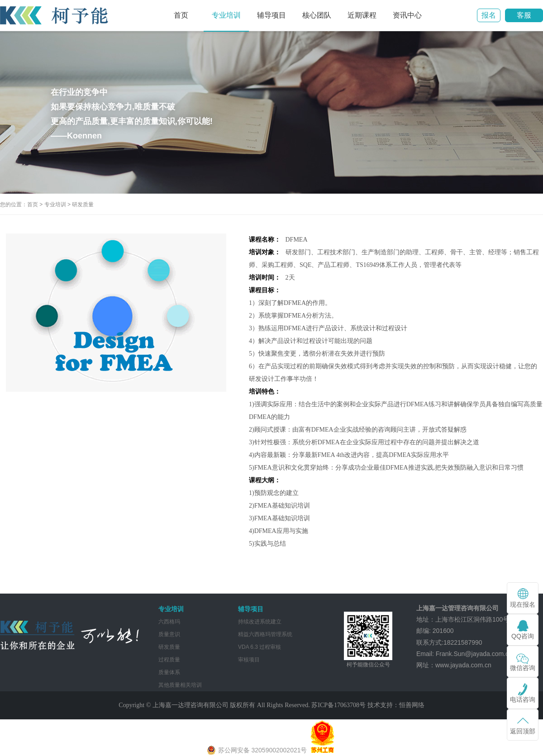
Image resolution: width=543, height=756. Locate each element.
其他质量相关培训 (180, 685)
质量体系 (169, 672)
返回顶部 (523, 731)
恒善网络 (412, 705)
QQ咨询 (523, 636)
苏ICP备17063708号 (338, 705)
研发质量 (83, 204)
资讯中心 (407, 15)
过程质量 (169, 660)
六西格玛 (169, 622)
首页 (181, 15)
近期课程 (362, 15)
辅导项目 (271, 15)
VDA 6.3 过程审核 (260, 647)
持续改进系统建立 (260, 622)
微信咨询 (523, 668)
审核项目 (249, 660)
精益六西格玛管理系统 (265, 634)
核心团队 (317, 15)
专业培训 (226, 15)
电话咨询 (523, 699)
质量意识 (169, 634)
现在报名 (523, 604)
